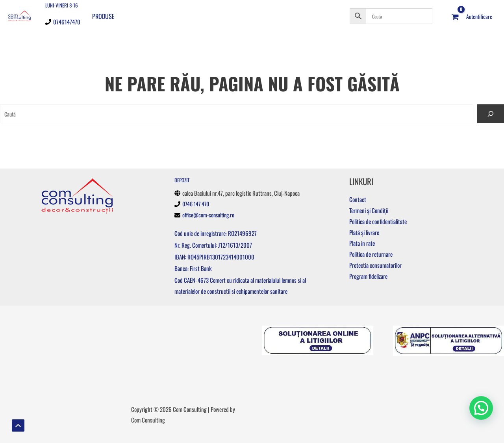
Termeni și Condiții (369, 210)
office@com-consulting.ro (210, 215)
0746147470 (67, 21)
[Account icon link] (479, 16)
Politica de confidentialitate (378, 221)
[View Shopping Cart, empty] (455, 16)
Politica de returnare (371, 254)
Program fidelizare (368, 276)
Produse (103, 16)
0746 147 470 (197, 204)
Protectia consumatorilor (375, 265)
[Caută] (491, 114)
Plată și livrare (364, 232)
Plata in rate (362, 243)
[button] (481, 408)
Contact (358, 199)
